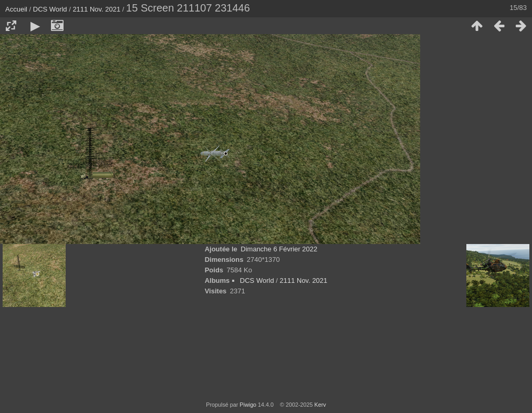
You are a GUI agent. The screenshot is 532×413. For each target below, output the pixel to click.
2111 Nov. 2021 (96, 9)
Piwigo (248, 405)
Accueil (16, 9)
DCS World (50, 9)
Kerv (320, 405)
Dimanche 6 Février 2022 (279, 249)
